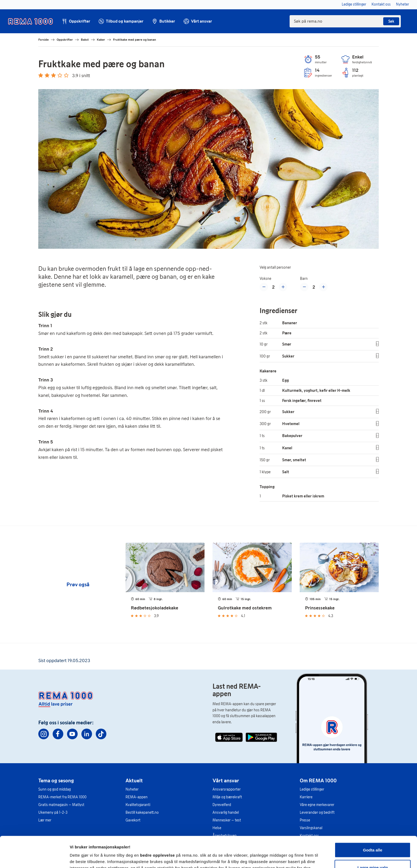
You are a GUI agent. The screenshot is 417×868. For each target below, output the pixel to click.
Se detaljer (286, 854)
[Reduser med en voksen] (264, 287)
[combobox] (345, 21)
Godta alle (373, 819)
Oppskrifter (65, 40)
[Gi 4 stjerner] (60, 75)
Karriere (306, 797)
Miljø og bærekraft (227, 797)
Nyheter (132, 789)
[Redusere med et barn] (304, 287)
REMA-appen (137, 797)
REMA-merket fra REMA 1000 (62, 797)
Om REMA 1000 (318, 780)
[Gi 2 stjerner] (47, 75)
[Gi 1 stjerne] (41, 75)
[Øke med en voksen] (283, 287)
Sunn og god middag (55, 789)
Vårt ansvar (226, 780)
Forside (43, 40)
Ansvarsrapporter (227, 789)
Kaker (101, 40)
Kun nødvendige (373, 854)
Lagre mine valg (373, 836)
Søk (391, 21)
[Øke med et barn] (323, 287)
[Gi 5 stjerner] (66, 75)
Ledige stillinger (312, 789)
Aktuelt (134, 780)
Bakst (85, 40)
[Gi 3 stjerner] (53, 75)
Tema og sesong (56, 780)
